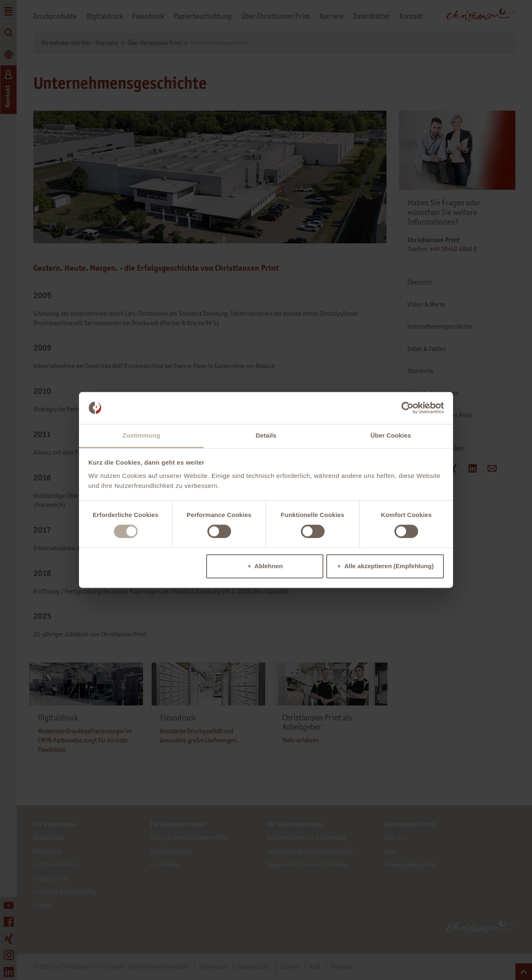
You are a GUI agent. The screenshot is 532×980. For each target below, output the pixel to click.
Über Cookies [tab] (391, 435)
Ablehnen (268, 566)
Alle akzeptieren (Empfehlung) (389, 566)
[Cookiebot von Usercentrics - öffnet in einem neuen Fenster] (408, 408)
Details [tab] (266, 435)
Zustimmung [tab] (142, 435)
